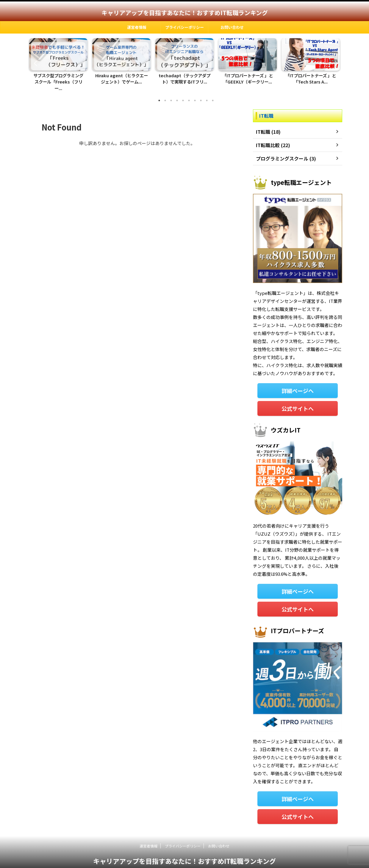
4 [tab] (177, 94)
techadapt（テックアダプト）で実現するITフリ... (185, 79)
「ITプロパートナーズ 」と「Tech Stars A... (311, 79)
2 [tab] (165, 94)
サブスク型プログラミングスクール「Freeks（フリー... (58, 79)
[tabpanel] (58, 63)
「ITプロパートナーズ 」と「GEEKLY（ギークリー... (248, 79)
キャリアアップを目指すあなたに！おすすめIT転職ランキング (185, 13)
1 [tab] (159, 94)
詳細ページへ (298, 384)
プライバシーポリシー (185, 27)
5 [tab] (183, 94)
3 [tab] (171, 94)
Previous (35, 60)
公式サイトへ (298, 401)
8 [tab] (201, 94)
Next (334, 60)
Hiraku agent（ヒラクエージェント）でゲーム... (121, 79)
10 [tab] (213, 94)
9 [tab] (207, 94)
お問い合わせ (232, 27)
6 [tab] (189, 94)
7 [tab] (195, 94)
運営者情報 (137, 27)
